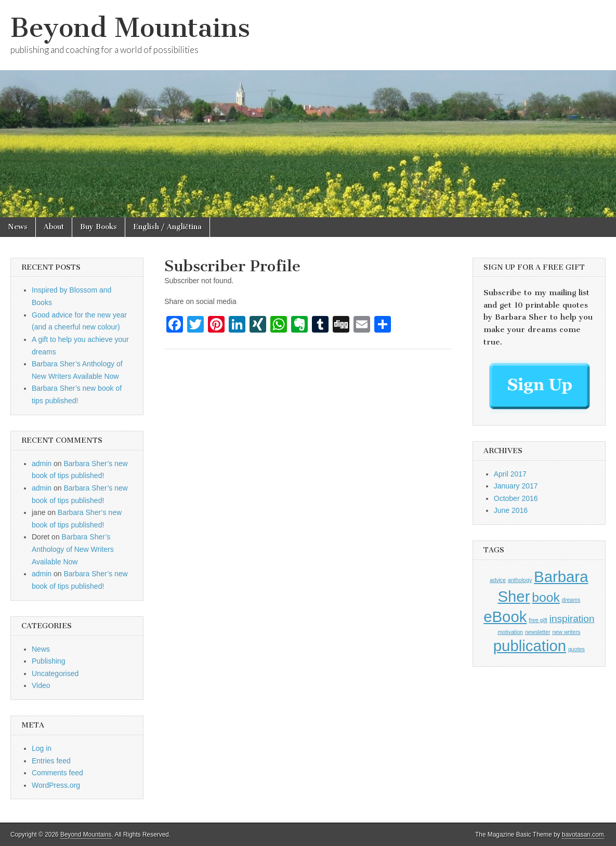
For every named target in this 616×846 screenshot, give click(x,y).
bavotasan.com (583, 835)
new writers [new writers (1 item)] (566, 632)
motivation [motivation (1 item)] (510, 632)
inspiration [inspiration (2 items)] (572, 619)
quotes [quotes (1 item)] (576, 649)
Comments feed (57, 773)
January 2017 (516, 486)
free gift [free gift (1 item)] (538, 620)
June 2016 (511, 510)
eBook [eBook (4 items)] (505, 617)
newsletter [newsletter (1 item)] (538, 632)
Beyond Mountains (130, 28)
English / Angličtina (167, 227)
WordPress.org (56, 785)
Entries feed (51, 761)
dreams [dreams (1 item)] (571, 600)
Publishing (49, 661)
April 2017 (510, 474)
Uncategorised (55, 673)
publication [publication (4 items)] (530, 646)
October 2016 (516, 498)
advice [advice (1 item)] (498, 580)
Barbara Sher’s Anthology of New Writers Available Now (73, 549)
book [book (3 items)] (546, 597)
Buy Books (99, 227)
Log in (42, 748)
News (18, 227)
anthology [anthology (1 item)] (520, 580)
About (54, 227)
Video (41, 685)
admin (42, 464)
